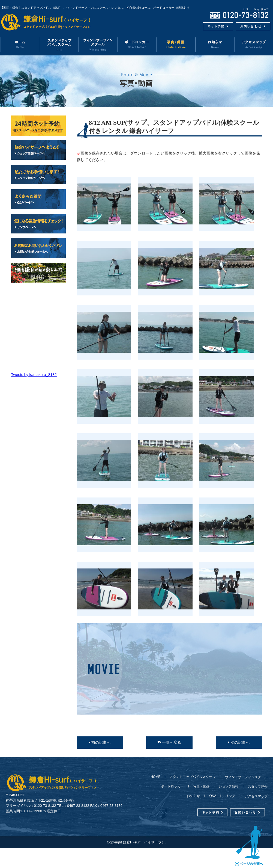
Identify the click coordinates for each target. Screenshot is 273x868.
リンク (230, 796)
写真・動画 (176, 45)
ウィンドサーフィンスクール (98, 45)
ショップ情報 (229, 786)
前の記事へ (100, 742)
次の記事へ (239, 742)
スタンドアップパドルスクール (193, 777)
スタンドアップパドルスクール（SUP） (59, 45)
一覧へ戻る (169, 742)
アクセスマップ (254, 796)
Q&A (213, 796)
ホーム (20, 45)
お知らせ (215, 45)
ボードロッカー (137, 45)
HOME (157, 777)
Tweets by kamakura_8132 (34, 375)
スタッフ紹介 (256, 787)
